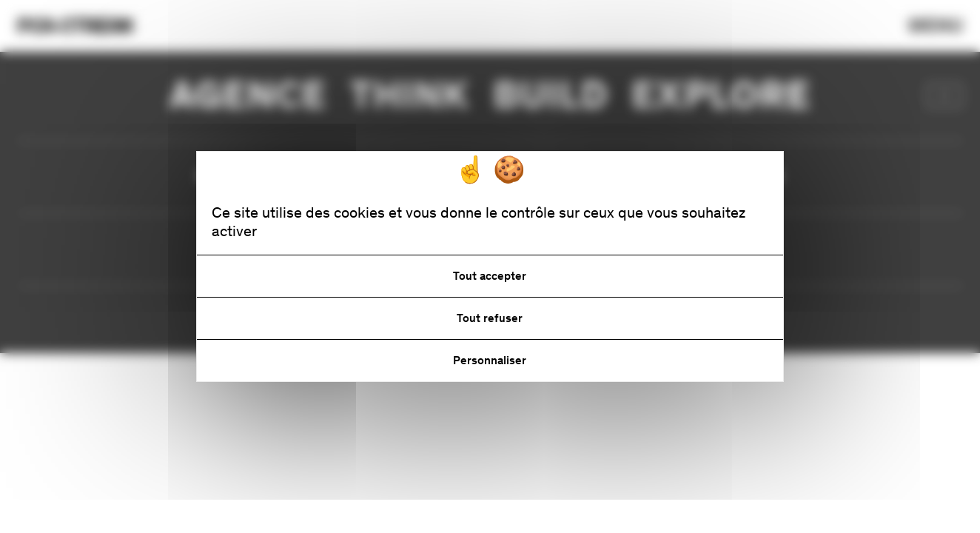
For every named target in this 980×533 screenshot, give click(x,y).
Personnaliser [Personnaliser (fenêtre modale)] (490, 360)
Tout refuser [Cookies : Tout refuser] (490, 318)
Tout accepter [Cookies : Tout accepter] (490, 276)
